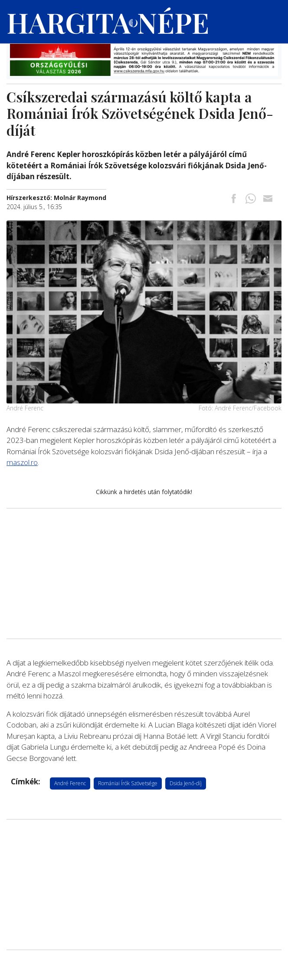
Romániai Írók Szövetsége (128, 783)
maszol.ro (22, 462)
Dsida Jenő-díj (186, 783)
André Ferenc (70, 783)
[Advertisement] (144, 574)
